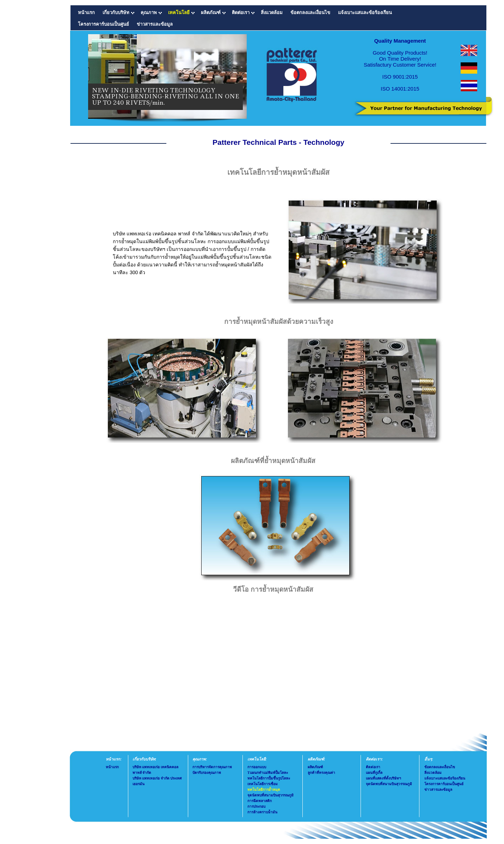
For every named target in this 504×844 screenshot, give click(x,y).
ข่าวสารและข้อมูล (155, 24)
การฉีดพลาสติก (260, 801)
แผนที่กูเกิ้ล (374, 773)
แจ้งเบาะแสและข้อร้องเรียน (365, 13)
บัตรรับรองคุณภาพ (207, 773)
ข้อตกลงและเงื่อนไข (310, 13)
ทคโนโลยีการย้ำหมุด (264, 790)
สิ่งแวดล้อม (272, 13)
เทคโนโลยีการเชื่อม (263, 784)
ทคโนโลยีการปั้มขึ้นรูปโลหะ (269, 778)
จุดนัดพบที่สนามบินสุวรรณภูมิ (271, 795)
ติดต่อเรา (373, 767)
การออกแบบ (257, 767)
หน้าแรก (86, 13)
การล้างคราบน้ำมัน (262, 812)
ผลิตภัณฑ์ (315, 767)
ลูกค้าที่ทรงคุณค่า (321, 773)
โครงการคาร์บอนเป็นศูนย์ (103, 24)
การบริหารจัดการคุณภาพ (212, 767)
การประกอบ (256, 806)
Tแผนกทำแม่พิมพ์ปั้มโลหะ (268, 773)
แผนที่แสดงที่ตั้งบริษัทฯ (383, 778)
